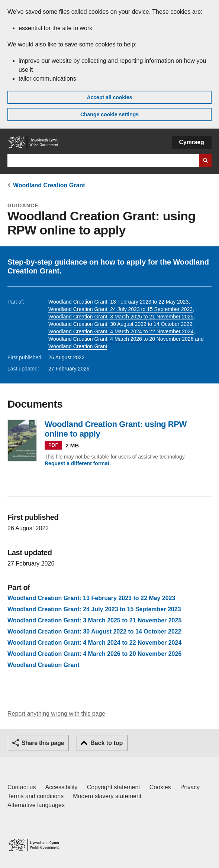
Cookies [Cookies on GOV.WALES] (160, 787)
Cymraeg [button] (192, 142)
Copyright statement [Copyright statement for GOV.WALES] (114, 787)
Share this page (43, 743)
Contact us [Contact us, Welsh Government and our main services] (22, 787)
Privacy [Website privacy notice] (190, 787)
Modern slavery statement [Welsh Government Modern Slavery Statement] (107, 796)
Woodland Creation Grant (49, 185)
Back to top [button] (107, 743)
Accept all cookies (109, 97)
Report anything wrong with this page (56, 714)
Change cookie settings (109, 114)
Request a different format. (78, 463)
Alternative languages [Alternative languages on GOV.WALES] (36, 805)
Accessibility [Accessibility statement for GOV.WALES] (61, 787)
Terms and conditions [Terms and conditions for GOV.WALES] (36, 796)
